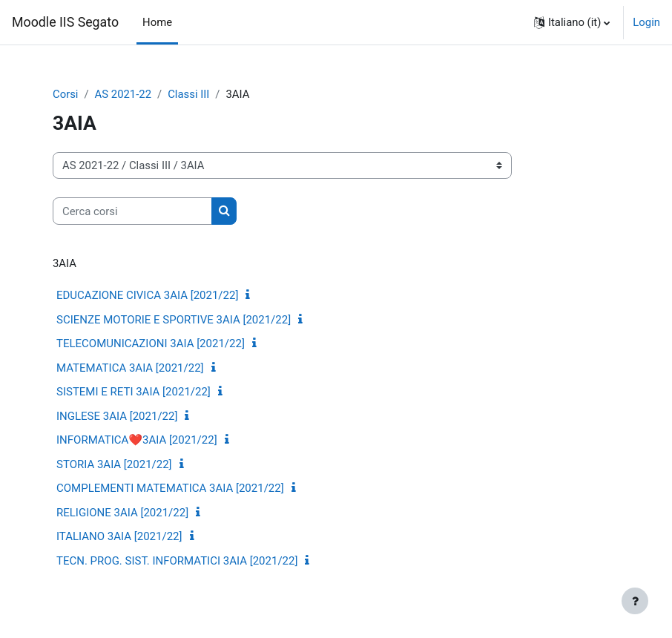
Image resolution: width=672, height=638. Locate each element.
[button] (572, 22)
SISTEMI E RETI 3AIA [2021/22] (134, 392)
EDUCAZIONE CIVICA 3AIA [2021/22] (147, 295)
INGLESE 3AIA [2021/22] (117, 416)
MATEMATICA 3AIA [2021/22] (130, 368)
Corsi (65, 94)
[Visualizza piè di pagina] (635, 601)
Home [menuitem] (157, 22)
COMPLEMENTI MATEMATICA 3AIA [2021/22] (170, 488)
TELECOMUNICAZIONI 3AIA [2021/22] (151, 343)
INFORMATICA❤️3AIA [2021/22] (137, 440)
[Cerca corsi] (132, 211)
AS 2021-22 (123, 94)
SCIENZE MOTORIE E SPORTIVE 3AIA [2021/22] (174, 320)
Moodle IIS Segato (65, 22)
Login (646, 22)
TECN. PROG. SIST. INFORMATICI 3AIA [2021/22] (177, 561)
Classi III (188, 94)
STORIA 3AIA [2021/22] (114, 464)
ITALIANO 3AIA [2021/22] (119, 536)
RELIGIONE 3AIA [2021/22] (122, 513)
